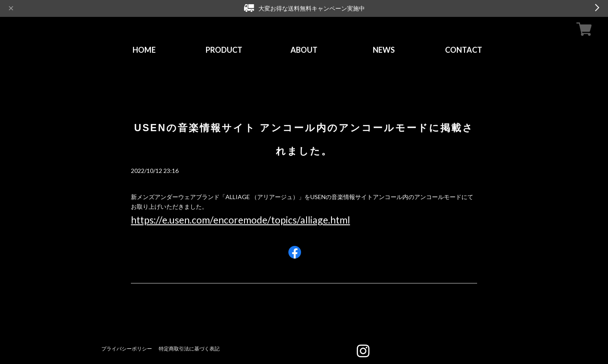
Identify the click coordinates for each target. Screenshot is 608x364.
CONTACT (464, 50)
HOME (144, 50)
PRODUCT (224, 50)
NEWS (384, 50)
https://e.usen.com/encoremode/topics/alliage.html (240, 220)
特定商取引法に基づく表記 (189, 349)
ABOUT (304, 50)
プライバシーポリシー (127, 349)
